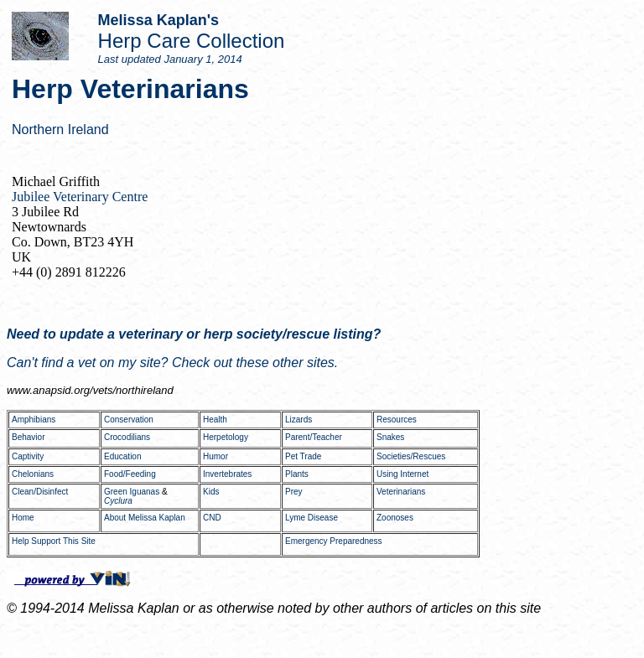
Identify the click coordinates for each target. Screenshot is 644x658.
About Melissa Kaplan (145, 518)
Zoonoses (395, 518)
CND (212, 518)
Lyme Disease (312, 518)
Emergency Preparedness (334, 541)
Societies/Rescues (411, 456)
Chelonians (33, 474)
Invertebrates (227, 474)
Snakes (390, 437)
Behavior (28, 437)
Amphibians (34, 420)
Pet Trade (303, 456)
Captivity (28, 456)
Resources (397, 420)
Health (215, 420)
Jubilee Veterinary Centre (80, 197)
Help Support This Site (54, 541)
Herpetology (226, 437)
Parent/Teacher (314, 437)
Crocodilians (127, 437)
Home (23, 518)
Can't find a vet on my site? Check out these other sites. (172, 363)
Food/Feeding (130, 474)
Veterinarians (401, 492)
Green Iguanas (132, 492)
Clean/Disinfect (40, 492)
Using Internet (402, 474)
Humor (216, 456)
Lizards (299, 420)
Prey (294, 492)
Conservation (129, 420)
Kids (211, 492)
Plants (297, 474)
